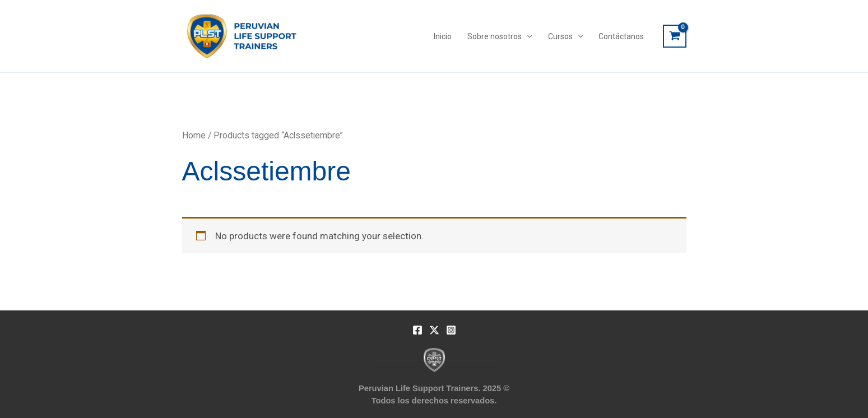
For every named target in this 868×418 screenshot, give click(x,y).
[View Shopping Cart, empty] (675, 36)
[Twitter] (434, 330)
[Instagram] (451, 330)
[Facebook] (417, 330)
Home (194, 135)
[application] (527, 36)
